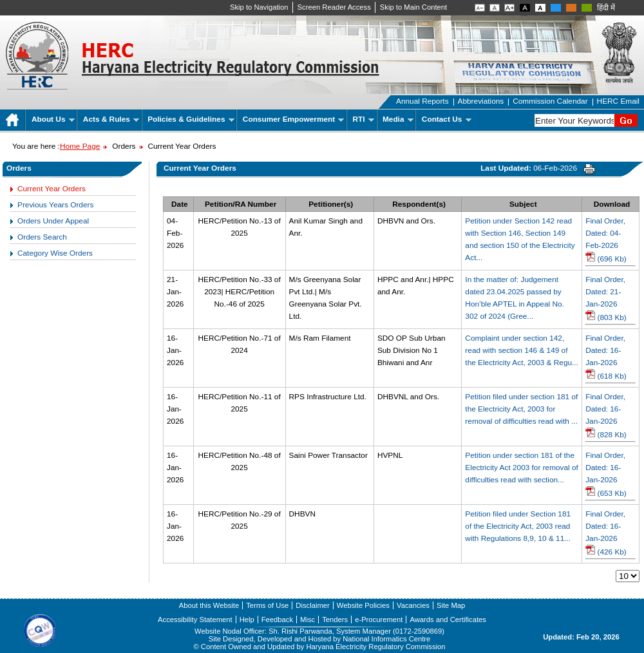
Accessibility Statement (195, 620)
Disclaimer (312, 605)
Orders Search (42, 237)
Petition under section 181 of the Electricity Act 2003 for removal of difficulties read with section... (522, 468)
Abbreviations (481, 101)
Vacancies (413, 605)
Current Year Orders (52, 189)
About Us (53, 119)
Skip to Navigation (259, 7)
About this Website (209, 605)
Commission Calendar (550, 101)
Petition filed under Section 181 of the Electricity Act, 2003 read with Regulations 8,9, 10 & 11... (518, 526)
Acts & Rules (111, 119)
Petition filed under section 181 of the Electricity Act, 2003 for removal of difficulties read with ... (521, 409)
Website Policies (363, 605)
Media (398, 119)
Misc (308, 620)
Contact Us (447, 119)
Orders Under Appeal (53, 221)
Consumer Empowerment (293, 119)
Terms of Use (267, 605)
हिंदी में (606, 8)
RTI (364, 119)
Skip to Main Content (413, 7)
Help (247, 620)
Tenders (335, 620)
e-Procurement (379, 620)
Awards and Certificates (448, 620)
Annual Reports (422, 101)
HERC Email (618, 101)
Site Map (451, 605)
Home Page (80, 146)
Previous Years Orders (55, 205)
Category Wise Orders (55, 253)
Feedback (277, 620)
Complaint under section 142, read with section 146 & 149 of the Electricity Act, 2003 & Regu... (522, 350)
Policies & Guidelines (191, 119)
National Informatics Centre (386, 639)
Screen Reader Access (334, 7)
